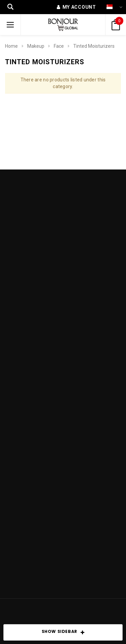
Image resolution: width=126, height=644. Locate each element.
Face (59, 46)
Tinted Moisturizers (94, 46)
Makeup (36, 46)
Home (11, 46)
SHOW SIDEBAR (63, 633)
